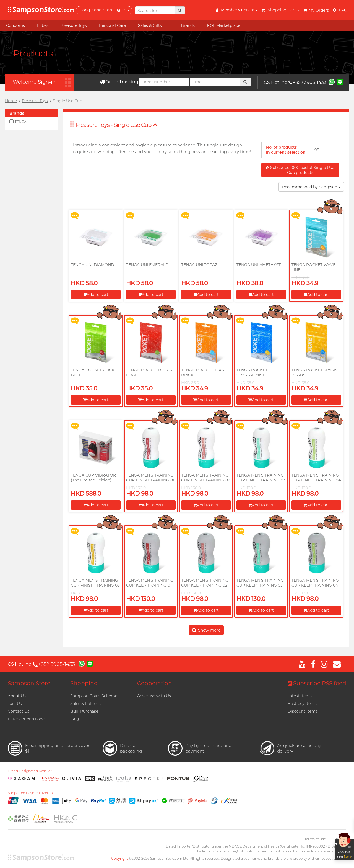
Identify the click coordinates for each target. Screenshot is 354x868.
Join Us (15, 704)
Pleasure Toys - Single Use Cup (117, 125)
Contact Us (19, 711)
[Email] (215, 82)
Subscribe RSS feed (317, 683)
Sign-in (47, 82)
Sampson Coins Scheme (94, 696)
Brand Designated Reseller (30, 771)
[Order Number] (164, 82)
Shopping (84, 683)
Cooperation (155, 683)
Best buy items (302, 704)
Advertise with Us (154, 696)
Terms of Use (315, 839)
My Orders (316, 10)
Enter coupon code (26, 719)
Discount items (303, 711)
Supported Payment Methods (32, 793)
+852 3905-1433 (307, 82)
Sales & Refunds (85, 704)
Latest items (300, 696)
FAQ (75, 719)
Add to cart (96, 295)
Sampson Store (29, 683)
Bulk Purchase (84, 711)
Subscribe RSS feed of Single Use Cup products (300, 170)
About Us (17, 696)
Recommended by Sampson (311, 187)
